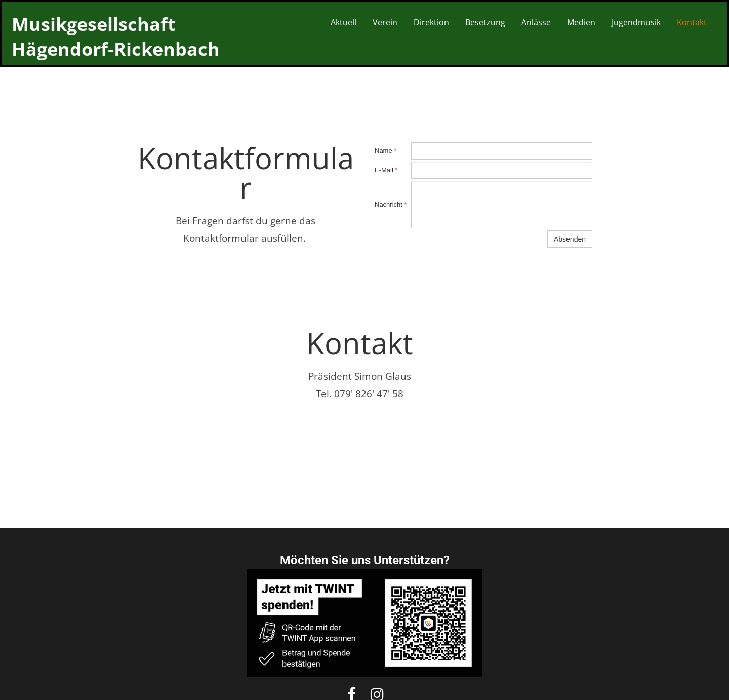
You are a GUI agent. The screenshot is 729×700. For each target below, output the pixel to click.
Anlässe (536, 22)
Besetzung (485, 22)
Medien (581, 22)
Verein (385, 22)
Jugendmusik (636, 22)
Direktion (431, 22)
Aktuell (343, 22)
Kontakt (692, 22)
